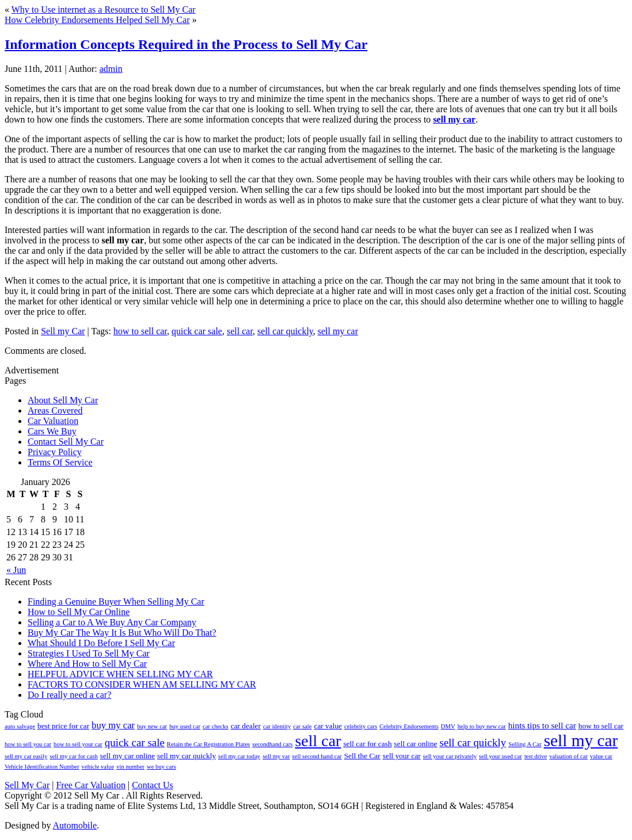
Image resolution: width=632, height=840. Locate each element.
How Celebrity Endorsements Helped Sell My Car (97, 20)
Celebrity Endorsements (409, 726)
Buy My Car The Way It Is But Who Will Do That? (122, 633)
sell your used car (500, 756)
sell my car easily (26, 756)
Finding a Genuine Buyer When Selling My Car (116, 602)
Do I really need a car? (69, 695)
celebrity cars (361, 726)
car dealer (246, 726)
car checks (216, 726)
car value (328, 726)
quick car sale (197, 331)
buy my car (113, 725)
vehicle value (98, 767)
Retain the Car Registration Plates (208, 744)
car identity (277, 726)
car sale (302, 726)
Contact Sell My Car (66, 442)
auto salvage (20, 726)
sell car (240, 331)
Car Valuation (53, 421)
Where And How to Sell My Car (87, 664)
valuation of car (568, 756)
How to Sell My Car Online (79, 612)
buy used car (185, 726)
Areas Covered (55, 411)
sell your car (402, 756)
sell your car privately (450, 756)
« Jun (16, 570)
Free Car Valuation (91, 785)
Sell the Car (362, 756)
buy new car (152, 726)
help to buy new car (482, 726)
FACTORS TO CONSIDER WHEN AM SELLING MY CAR (142, 684)
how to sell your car (78, 744)
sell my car (454, 119)
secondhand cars (272, 744)
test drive (536, 756)
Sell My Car (27, 785)
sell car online (416, 744)
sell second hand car (317, 756)
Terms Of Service (60, 462)
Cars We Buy (52, 431)
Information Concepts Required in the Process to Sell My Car (186, 44)
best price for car (63, 726)
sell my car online (127, 756)
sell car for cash (367, 744)
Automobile (75, 825)
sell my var (276, 756)
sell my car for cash (73, 756)
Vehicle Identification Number (42, 767)
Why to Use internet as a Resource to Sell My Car (104, 9)
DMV (448, 726)
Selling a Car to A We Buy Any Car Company (112, 622)
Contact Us (153, 785)
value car (601, 756)
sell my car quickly (186, 756)
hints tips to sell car (542, 725)
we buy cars (161, 767)
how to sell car (140, 331)
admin (111, 69)
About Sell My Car (63, 400)
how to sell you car (28, 744)
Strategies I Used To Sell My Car (89, 653)
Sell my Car (63, 331)
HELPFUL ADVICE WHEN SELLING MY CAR (120, 674)
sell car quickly (285, 331)
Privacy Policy (55, 452)
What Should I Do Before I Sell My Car (101, 643)
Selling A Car (525, 744)
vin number (130, 767)
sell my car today (239, 756)
